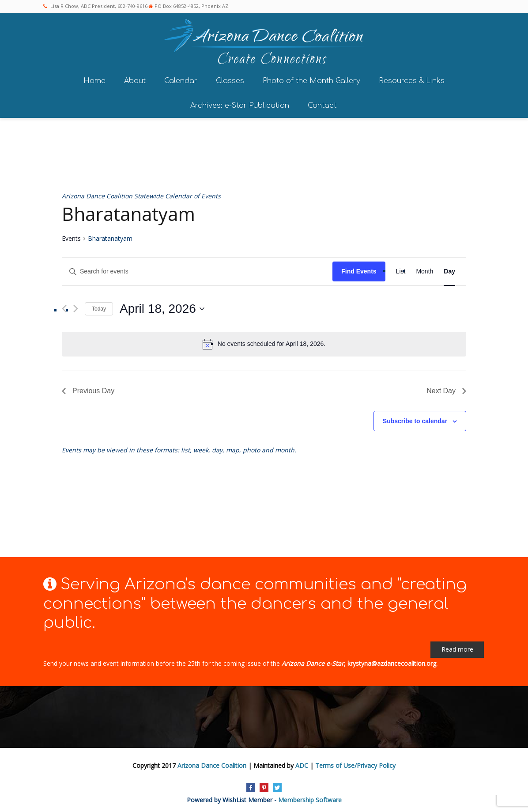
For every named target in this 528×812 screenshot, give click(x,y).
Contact (322, 103)
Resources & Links (412, 79)
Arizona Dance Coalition (212, 764)
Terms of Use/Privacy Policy (355, 764)
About (135, 79)
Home (94, 79)
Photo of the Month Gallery (311, 79)
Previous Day (88, 389)
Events (71, 237)
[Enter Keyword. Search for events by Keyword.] (197, 270)
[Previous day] (64, 307)
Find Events (359, 269)
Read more (457, 647)
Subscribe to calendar (415, 419)
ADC (302, 764)
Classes (230, 79)
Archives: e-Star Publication (240, 103)
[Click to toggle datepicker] (162, 307)
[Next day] (76, 307)
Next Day (446, 389)
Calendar (181, 79)
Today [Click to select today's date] (99, 307)
